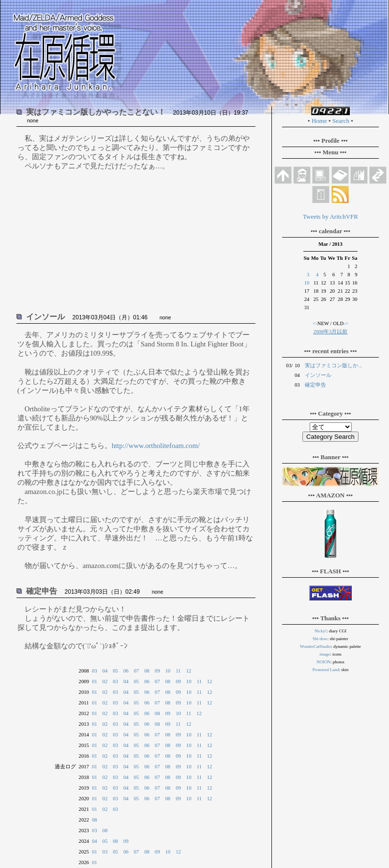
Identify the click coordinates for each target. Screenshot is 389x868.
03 (95, 671)
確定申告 (315, 385)
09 (157, 671)
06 (126, 671)
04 (105, 671)
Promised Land (326, 670)
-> (346, 323)
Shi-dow (320, 639)
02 (105, 681)
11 (178, 671)
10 (168, 671)
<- (315, 323)
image (325, 654)
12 (188, 671)
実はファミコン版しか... (333, 366)
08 (147, 671)
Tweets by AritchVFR (330, 217)
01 (95, 681)
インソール (318, 375)
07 (137, 671)
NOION (323, 662)
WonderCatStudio (315, 646)
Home (319, 121)
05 (115, 671)
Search (341, 121)
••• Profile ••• (330, 141)
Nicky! (321, 631)
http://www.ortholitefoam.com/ (156, 446)
